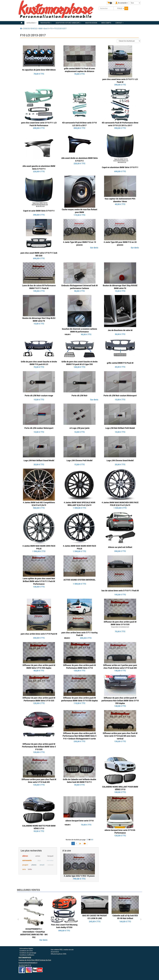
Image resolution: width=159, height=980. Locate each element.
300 (92, 840)
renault (42, 865)
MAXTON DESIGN (91, 23)
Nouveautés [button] (46, 23)
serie (24, 869)
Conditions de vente (26, 951)
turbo (30, 869)
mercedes (50, 860)
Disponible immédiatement (120, 627)
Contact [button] (119, 23)
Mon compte (106, 23)
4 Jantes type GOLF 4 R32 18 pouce (79, 876)
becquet (50, 856)
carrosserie (27, 860)
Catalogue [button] (31, 23)
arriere (38, 856)
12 (87, 840)
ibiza (39, 860)
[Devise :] (135, 3)
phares (34, 865)
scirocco (50, 865)
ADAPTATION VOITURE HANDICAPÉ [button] (68, 23)
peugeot (25, 865)
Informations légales (26, 949)
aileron (25, 856)
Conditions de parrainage (28, 953)
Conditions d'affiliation (27, 955)
